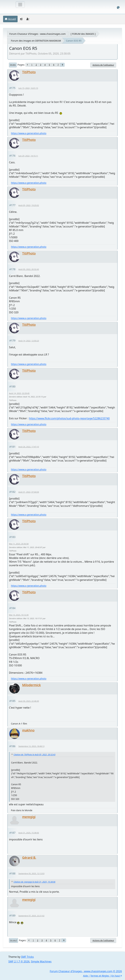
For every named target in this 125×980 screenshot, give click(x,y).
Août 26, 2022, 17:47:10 (29, 447)
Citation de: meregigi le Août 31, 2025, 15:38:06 (34, 882)
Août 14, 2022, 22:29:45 (19, 393)
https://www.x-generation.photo (29, 133)
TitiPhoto (29, 72)
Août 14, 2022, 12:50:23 (29, 341)
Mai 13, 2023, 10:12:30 (19, 615)
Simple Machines (41, 961)
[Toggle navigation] (20, 5)
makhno (28, 730)
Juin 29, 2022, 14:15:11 (28, 156)
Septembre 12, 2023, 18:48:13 (31, 746)
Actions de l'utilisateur (103, 65)
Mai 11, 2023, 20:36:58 (19, 544)
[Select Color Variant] (118, 8)
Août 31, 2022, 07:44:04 (29, 492)
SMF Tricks (27, 957)
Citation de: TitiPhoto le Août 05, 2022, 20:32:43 (34, 755)
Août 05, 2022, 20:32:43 (29, 269)
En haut (14, 940)
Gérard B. (29, 858)
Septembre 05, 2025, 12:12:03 (31, 873)
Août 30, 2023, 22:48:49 (29, 701)
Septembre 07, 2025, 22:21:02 (31, 916)
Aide (85, 976)
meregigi (29, 817)
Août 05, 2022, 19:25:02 (29, 205)
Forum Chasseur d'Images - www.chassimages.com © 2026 (86, 971)
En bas (13, 65)
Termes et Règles (100, 976)
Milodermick (31, 685)
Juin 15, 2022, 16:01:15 (28, 88)
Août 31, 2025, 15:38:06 (29, 833)
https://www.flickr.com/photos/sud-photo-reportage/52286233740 (69, 418)
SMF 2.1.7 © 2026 (19, 961)
